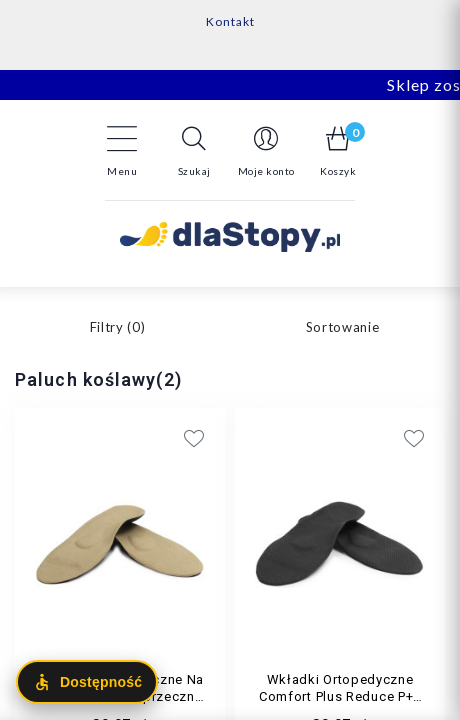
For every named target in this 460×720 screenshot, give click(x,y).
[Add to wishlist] (320, 438)
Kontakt (230, 21)
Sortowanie (343, 327)
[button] (194, 151)
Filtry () (118, 327)
